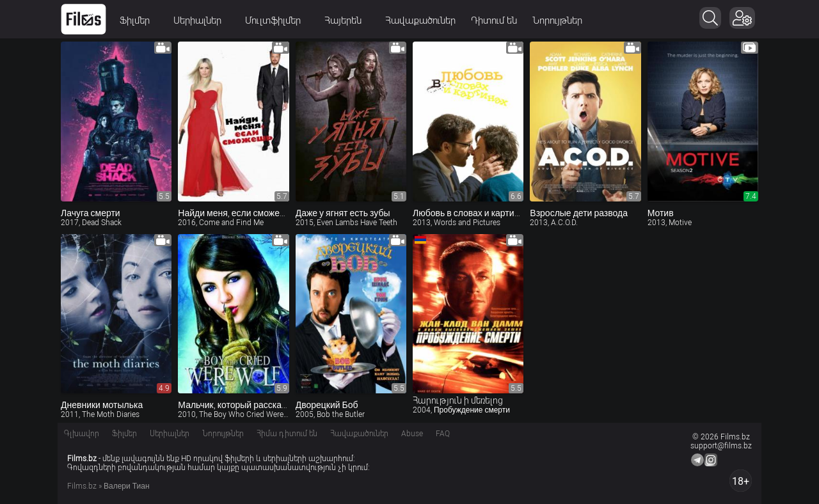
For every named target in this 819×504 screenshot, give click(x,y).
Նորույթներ (557, 20)
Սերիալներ (202, 20)
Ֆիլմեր (139, 20)
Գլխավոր (82, 434)
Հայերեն (347, 20)
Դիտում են (494, 20)
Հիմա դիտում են (287, 434)
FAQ (443, 434)
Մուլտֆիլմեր (277, 20)
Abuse (412, 434)
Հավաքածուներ (420, 20)
